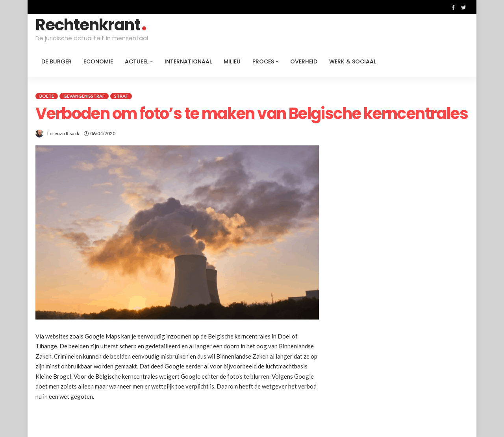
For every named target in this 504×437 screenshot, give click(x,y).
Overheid (304, 61)
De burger (57, 61)
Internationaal (188, 61)
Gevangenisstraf (84, 96)
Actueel (137, 61)
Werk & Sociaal (353, 61)
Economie (98, 61)
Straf (121, 96)
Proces (263, 61)
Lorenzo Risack (63, 133)
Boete (47, 96)
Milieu (232, 61)
